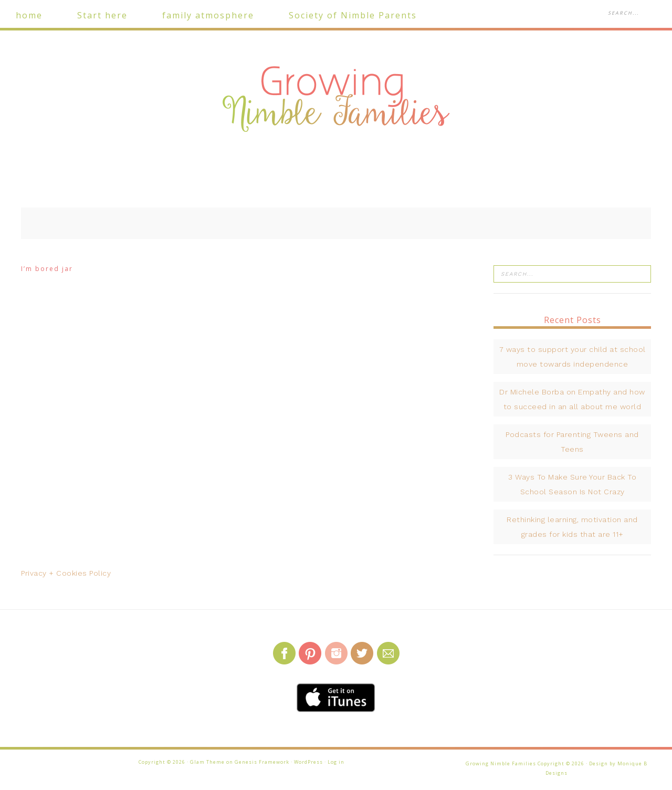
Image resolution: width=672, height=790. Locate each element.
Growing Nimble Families (336, 100)
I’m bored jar (47, 269)
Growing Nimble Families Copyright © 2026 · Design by (542, 763)
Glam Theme (207, 762)
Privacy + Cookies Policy (66, 573)
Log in (336, 762)
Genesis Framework (262, 762)
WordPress (308, 762)
